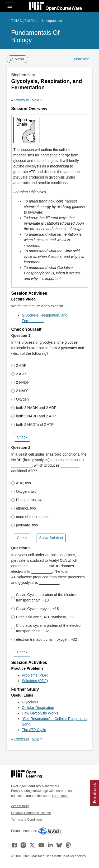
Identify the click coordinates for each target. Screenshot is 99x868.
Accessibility (20, 806)
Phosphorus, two (27, 500)
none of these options (31, 517)
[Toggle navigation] (10, 6)
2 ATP (19, 374)
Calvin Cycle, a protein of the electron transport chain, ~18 (44, 597)
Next (36, 100)
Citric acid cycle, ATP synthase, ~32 (43, 617)
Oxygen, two (24, 491)
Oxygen (20, 399)
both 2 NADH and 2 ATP (34, 416)
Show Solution (51, 538)
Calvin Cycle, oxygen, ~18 (35, 609)
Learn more (60, 796)
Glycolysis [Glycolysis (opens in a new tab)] (30, 702)
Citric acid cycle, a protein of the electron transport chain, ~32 (47, 628)
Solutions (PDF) (35, 681)
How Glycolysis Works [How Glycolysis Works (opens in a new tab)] (40, 713)
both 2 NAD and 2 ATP (33, 424)
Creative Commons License (31, 813)
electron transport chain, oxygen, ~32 (44, 639)
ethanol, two (24, 508)
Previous (21, 100)
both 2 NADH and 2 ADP (34, 408)
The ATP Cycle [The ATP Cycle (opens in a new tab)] (34, 730)
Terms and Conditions (27, 820)
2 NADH (20, 382)
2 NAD (20, 391)
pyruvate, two (25, 525)
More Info (81, 59)
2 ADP (19, 366)
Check (22, 437)
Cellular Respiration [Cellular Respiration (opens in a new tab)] (38, 708)
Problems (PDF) (35, 675)
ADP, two (21, 483)
